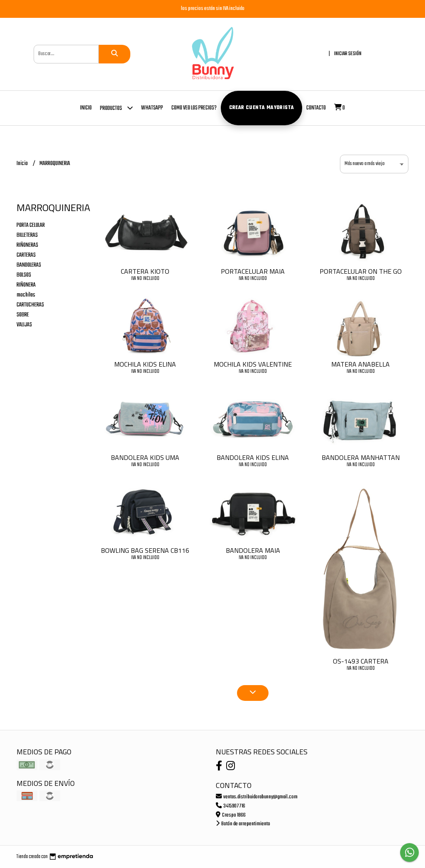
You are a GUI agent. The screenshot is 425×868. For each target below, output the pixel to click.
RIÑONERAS (27, 245)
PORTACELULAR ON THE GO (361, 271)
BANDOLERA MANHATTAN (361, 457)
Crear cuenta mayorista (262, 108)
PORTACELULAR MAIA (253, 271)
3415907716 (231, 806)
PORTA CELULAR (31, 225)
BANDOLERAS (29, 265)
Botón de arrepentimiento (243, 824)
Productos (116, 108)
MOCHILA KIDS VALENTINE (253, 364)
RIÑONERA (26, 285)
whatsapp (152, 108)
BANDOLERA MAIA (253, 550)
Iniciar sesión (348, 54)
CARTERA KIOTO (145, 271)
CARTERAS (26, 255)
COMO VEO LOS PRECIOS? (194, 108)
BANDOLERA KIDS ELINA (253, 457)
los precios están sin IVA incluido (213, 9)
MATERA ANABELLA (360, 364)
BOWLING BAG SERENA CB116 (145, 550)
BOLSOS (24, 275)
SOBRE (23, 315)
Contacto (316, 108)
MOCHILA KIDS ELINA (145, 364)
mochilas (26, 295)
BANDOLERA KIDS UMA (145, 457)
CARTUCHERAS (30, 305)
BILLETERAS (27, 235)
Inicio (86, 108)
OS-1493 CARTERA (361, 661)
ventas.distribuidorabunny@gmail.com (257, 797)
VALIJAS (24, 325)
